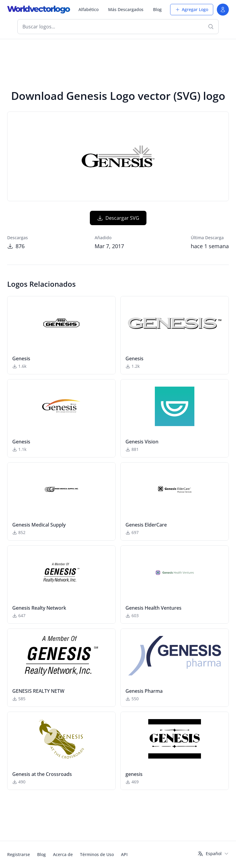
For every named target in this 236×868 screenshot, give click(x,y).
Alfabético (88, 9)
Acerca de (63, 854)
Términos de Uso (97, 854)
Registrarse (19, 854)
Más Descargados (126, 9)
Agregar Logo (192, 9)
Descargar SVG (118, 218)
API (124, 854)
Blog (157, 9)
